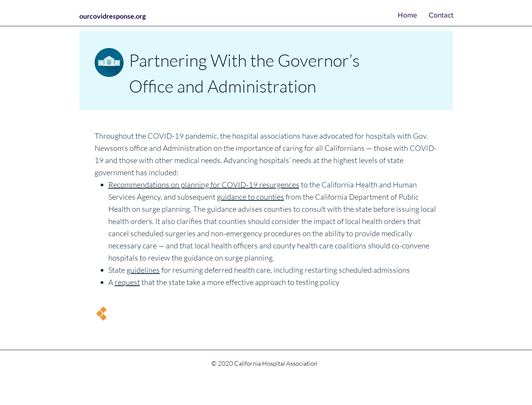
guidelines (143, 270)
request (127, 282)
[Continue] (101, 314)
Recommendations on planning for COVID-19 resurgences (204, 185)
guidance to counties (251, 197)
